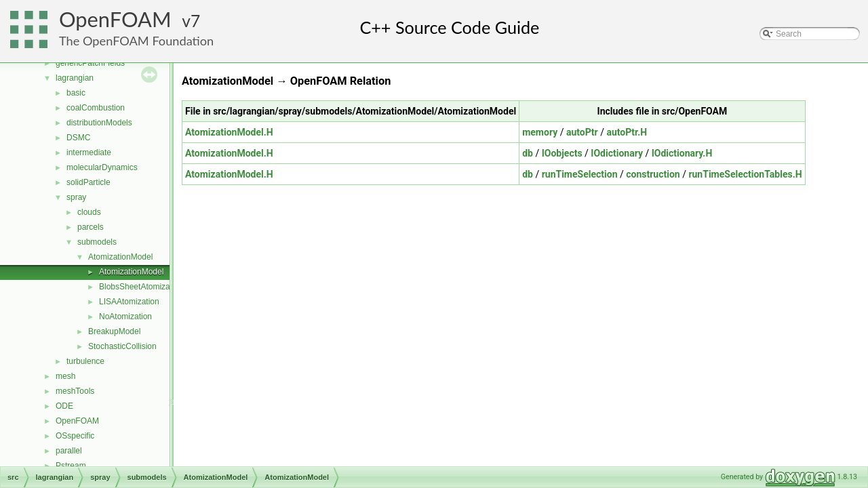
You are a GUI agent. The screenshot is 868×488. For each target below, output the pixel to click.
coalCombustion (96, 108)
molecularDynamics (102, 167)
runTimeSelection (580, 174)
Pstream (71, 466)
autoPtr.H (627, 132)
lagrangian (75, 78)
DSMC (78, 138)
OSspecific (75, 436)
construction (653, 174)
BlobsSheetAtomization (141, 287)
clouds (89, 212)
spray (76, 197)
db (528, 153)
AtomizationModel (120, 257)
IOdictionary (617, 153)
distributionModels (99, 123)
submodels (97, 242)
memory (540, 132)
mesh (65, 376)
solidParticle (88, 182)
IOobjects (562, 153)
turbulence (85, 361)
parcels (91, 227)
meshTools (75, 391)
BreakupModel (114, 331)
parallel (69, 451)
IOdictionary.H (682, 153)
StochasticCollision (122, 346)
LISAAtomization (129, 302)
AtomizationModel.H (229, 132)
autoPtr (582, 132)
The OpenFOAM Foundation (136, 41)
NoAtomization (125, 317)
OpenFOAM (115, 19)
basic (76, 93)
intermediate (89, 152)
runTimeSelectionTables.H (745, 174)
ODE (64, 406)
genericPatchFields (90, 63)
